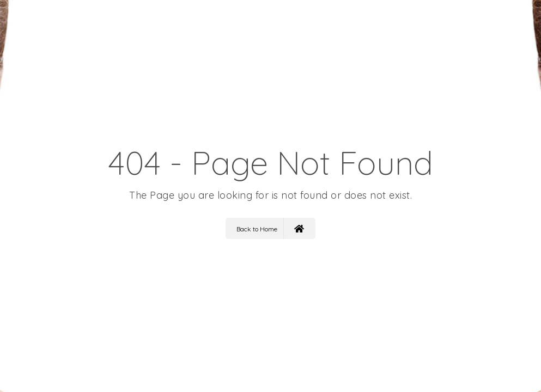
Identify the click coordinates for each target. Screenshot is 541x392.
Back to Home (270, 228)
